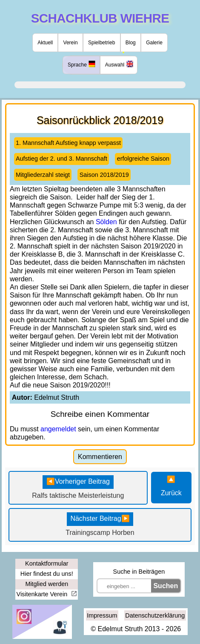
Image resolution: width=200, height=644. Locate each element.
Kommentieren (100, 457)
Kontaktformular (47, 563)
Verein (71, 43)
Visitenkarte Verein (43, 594)
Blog (131, 43)
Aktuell (45, 43)
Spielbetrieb (101, 43)
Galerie (154, 43)
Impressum (102, 615)
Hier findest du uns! (47, 574)
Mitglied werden (47, 584)
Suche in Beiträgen (139, 572)
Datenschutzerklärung (155, 615)
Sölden (106, 222)
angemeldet (58, 429)
